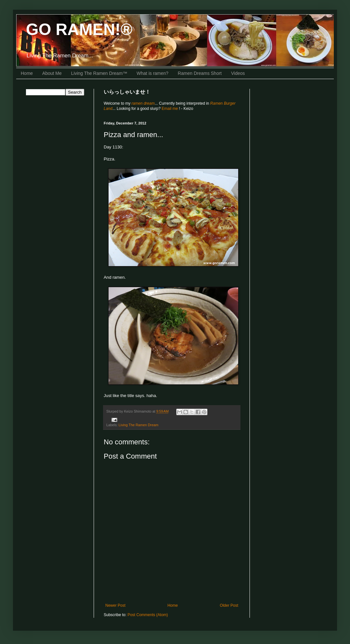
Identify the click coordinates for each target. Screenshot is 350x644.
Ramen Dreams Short (200, 73)
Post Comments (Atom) (148, 615)
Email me (170, 109)
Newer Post (115, 605)
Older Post (229, 605)
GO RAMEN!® (79, 29)
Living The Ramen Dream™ (99, 73)
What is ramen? (153, 73)
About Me (52, 73)
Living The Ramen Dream (139, 425)
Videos (238, 73)
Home (27, 73)
